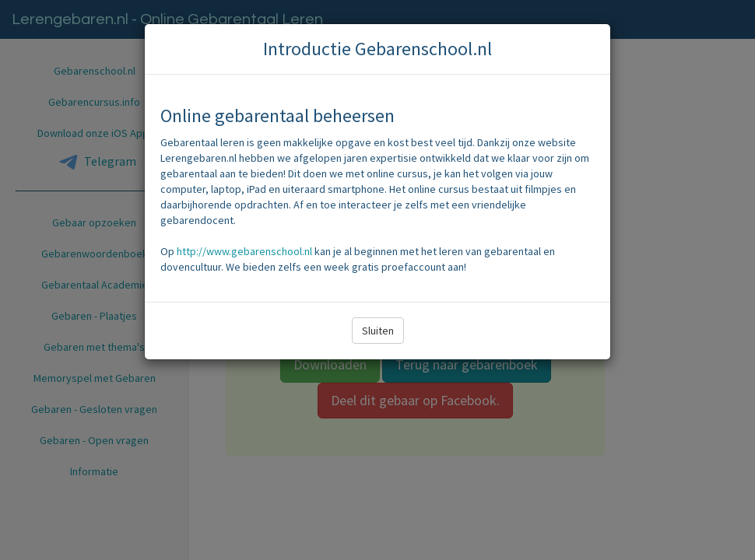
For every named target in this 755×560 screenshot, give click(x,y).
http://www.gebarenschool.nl (244, 251)
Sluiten (378, 331)
